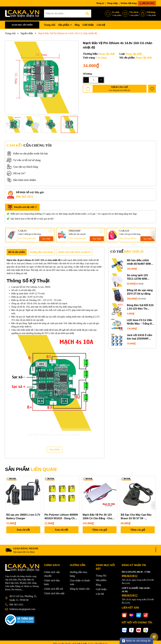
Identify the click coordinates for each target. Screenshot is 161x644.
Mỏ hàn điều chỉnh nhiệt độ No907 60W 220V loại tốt (139, 262)
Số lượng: (88, 74)
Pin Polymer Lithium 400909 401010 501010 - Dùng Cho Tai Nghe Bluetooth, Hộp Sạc (61, 517)
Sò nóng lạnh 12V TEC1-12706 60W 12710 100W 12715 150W (138, 277)
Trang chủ (50, 25)
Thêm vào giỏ (100, 530)
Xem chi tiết (23, 530)
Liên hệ (101, 25)
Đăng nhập (112, 3)
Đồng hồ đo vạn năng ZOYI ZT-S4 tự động (140, 292)
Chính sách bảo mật (54, 593)
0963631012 (130, 576)
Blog (77, 25)
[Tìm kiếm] (87, 14)
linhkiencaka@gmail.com (22, 609)
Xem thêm (54, 450)
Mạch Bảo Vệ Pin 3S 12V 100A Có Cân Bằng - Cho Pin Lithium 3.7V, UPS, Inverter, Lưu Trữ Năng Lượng (97, 517)
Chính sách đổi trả (54, 589)
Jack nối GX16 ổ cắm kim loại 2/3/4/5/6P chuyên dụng (140, 337)
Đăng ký (100, 3)
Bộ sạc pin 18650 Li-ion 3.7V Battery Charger (23, 516)
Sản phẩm (64, 25)
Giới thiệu (88, 25)
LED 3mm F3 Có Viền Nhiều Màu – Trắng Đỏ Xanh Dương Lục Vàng (140, 322)
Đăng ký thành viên (80, 589)
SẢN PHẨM (31, 469)
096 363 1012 (147, 3)
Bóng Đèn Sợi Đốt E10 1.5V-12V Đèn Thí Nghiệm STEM (140, 307)
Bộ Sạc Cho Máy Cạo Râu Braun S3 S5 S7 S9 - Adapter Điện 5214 (136, 517)
